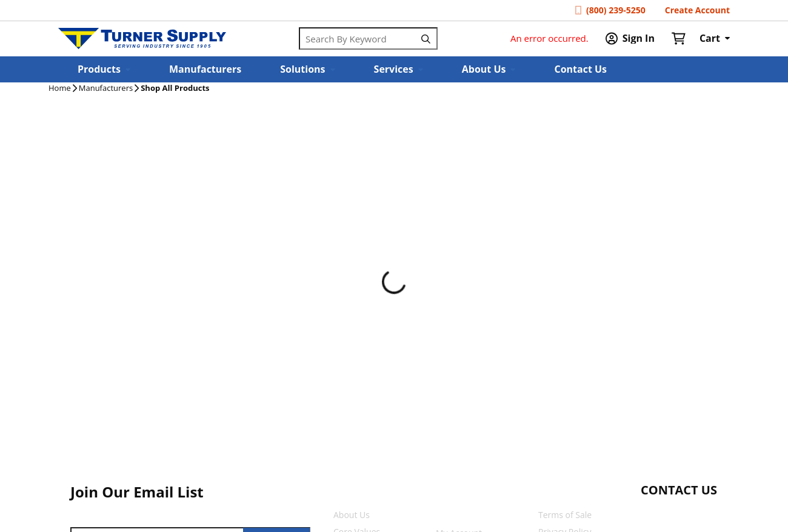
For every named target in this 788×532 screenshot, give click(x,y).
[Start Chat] (668, 514)
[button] (104, 69)
